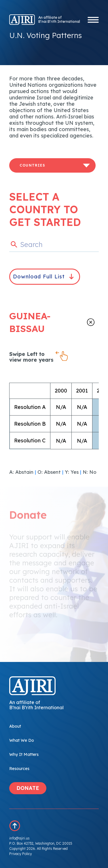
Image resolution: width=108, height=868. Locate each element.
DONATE (28, 788)
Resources (19, 769)
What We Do (22, 740)
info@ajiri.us (19, 838)
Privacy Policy (21, 854)
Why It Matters (24, 754)
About (15, 726)
